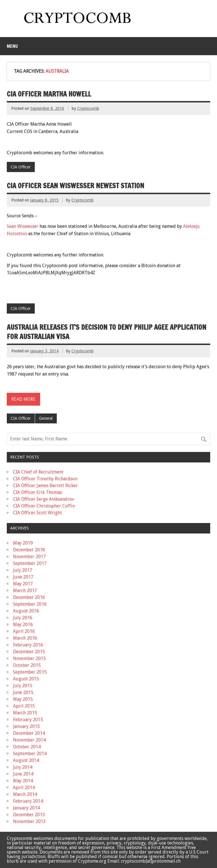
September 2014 (30, 754)
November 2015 (29, 658)
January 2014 (26, 808)
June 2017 (23, 577)
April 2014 (24, 787)
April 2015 (24, 706)
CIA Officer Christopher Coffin (44, 506)
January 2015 (26, 726)
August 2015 (26, 679)
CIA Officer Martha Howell (49, 94)
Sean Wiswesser (23, 226)
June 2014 (23, 774)
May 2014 (23, 781)
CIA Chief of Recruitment (38, 472)
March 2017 (25, 591)
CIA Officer (21, 167)
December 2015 (29, 652)
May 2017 (23, 584)
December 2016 (29, 597)
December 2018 (29, 550)
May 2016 (23, 624)
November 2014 (29, 740)
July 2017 (23, 570)
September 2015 (30, 672)
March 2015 (25, 713)
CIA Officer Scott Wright (37, 513)
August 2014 (26, 760)
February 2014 (28, 801)
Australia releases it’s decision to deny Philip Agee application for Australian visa (107, 332)
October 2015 (27, 665)
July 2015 (23, 686)
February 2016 (28, 645)
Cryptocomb (88, 108)
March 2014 (25, 794)
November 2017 (29, 557)
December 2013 (29, 815)
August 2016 (26, 611)
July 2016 (23, 618)
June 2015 (23, 692)
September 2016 (30, 604)
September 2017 (30, 563)
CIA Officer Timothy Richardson (45, 479)
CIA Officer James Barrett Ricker (45, 486)
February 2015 (28, 720)
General (46, 418)
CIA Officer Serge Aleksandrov (44, 499)
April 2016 (24, 631)
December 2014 (29, 733)
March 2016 (25, 638)
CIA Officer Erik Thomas (37, 492)
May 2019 (23, 543)
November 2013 (29, 821)
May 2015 (23, 699)
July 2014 (23, 767)
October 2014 (27, 747)
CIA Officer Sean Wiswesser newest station (75, 186)
